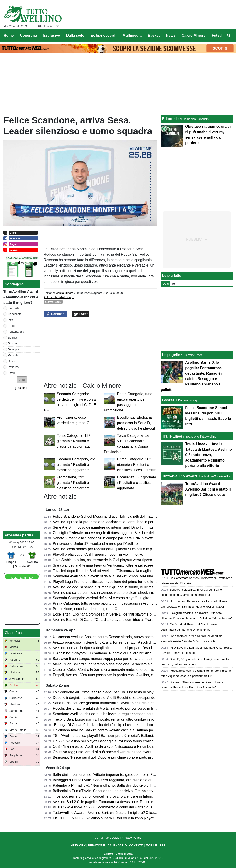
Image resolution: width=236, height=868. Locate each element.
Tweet (81, 314)
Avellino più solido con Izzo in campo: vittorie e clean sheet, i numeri (107, 593)
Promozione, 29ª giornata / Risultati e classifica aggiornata (73, 483)
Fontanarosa (16, 332)
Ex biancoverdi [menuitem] (103, 35)
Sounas (13, 338)
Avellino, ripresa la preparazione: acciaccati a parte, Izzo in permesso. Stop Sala (117, 522)
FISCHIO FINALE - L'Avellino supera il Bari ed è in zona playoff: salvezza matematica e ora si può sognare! (139, 818)
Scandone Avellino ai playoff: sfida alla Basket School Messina (103, 576)
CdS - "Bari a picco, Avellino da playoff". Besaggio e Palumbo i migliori (109, 747)
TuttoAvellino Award (179, 476)
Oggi (166, 284)
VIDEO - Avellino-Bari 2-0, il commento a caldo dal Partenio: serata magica (113, 807)
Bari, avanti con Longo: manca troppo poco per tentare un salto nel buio (111, 659)
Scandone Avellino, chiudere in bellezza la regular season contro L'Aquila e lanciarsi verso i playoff (132, 714)
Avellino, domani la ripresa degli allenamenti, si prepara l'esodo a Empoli (111, 648)
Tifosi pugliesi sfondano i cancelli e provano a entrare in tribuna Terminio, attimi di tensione (125, 796)
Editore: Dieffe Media (118, 854)
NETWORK (78, 845)
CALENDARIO (117, 845)
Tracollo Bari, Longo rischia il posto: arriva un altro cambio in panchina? (110, 719)
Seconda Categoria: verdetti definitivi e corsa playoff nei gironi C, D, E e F (112, 598)
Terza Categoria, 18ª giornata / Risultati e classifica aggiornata (73, 441)
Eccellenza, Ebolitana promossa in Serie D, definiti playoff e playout (136, 423)
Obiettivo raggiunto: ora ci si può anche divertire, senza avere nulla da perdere (116, 752)
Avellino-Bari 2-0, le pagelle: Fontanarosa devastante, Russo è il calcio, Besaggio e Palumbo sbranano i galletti (142, 802)
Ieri (174, 284)
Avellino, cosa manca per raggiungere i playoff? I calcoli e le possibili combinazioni (119, 549)
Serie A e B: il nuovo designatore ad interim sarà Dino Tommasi (104, 527)
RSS (162, 845)
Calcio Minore (64, 293)
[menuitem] (229, 36)
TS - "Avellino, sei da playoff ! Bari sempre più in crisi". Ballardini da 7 (108, 736)
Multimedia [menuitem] (132, 35)
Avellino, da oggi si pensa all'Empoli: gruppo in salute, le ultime (103, 587)
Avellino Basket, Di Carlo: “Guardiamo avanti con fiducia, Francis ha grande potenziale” (123, 620)
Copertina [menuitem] (28, 35)
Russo (12, 361)
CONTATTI (136, 845)
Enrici (12, 326)
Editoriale (170, 119)
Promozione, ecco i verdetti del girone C (85, 609)
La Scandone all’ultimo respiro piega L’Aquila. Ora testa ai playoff (105, 692)
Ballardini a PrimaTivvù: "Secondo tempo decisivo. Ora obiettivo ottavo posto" (115, 791)
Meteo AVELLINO (22, 578)
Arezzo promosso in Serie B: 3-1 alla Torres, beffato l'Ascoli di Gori (106, 642)
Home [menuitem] (9, 35)
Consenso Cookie (107, 838)
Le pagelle (171, 355)
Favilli (12, 373)
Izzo (11, 320)
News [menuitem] (171, 35)
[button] (22, 380)
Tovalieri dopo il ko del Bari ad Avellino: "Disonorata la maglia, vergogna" (111, 571)
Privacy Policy (132, 838)
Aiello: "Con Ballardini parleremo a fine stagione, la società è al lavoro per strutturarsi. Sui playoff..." (132, 664)
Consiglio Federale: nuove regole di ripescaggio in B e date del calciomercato (115, 533)
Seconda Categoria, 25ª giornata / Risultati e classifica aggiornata (76, 465)
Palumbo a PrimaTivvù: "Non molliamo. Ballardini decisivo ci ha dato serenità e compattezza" (128, 785)
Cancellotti (15, 314)
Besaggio (14, 349)
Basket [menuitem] (154, 35)
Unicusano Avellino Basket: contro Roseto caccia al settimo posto (105, 730)
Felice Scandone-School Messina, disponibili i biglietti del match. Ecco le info (115, 516)
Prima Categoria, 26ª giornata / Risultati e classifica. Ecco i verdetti (137, 465)
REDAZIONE (97, 845)
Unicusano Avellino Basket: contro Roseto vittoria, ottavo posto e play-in (111, 637)
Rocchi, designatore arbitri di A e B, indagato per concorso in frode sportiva (113, 708)
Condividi (56, 314)
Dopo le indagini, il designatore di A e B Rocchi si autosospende (104, 698)
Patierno (13, 367)
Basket (168, 400)
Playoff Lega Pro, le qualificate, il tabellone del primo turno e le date (107, 582)
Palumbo (14, 355)
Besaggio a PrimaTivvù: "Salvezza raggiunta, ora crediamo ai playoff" (109, 780)
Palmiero (14, 343)
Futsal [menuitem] (217, 35)
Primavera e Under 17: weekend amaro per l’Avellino (95, 544)
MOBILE (151, 845)
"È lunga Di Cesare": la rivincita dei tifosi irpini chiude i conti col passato (110, 725)
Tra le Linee (172, 436)
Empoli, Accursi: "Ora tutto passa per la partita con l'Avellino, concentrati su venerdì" (120, 675)
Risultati (22, 388)
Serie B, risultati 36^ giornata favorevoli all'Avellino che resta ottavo (107, 703)
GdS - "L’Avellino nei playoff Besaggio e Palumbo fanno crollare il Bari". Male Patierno (122, 741)
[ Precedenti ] (22, 566)
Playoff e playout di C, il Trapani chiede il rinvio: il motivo (98, 554)
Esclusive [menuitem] (52, 35)
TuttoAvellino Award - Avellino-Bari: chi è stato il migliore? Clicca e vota (110, 813)
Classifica (13, 633)
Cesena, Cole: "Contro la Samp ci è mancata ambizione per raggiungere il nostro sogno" (124, 670)
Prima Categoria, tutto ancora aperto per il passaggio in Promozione (108, 603)
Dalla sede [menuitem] (75, 35)
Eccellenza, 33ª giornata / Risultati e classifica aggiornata (137, 483)
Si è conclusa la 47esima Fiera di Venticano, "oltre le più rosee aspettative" (113, 565)
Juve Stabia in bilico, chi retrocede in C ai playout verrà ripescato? (106, 560)
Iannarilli (13, 308)
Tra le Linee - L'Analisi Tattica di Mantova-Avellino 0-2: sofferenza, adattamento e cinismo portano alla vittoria (208, 455)
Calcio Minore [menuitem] (194, 35)
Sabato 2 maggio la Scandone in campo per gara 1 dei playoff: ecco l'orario (113, 538)
